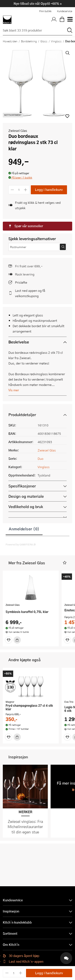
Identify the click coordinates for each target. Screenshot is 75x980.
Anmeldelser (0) (24, 529)
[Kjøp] (17, 640)
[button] (20, 178)
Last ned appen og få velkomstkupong (30, 293)
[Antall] (19, 190)
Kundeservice (65, 11)
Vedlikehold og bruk (26, 507)
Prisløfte (21, 282)
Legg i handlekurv (49, 190)
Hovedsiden (10, 41)
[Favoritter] (9, 640)
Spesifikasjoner (22, 486)
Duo (40, 459)
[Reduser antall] (12, 190)
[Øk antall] (26, 190)
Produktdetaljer (22, 415)
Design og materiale (26, 496)
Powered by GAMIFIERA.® (21, 544)
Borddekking (29, 41)
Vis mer (14, 390)
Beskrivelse (19, 342)
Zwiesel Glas (18, 131)
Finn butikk (45, 11)
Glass (44, 41)
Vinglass (56, 41)
